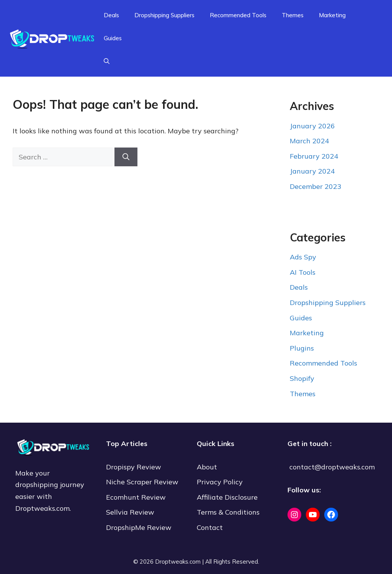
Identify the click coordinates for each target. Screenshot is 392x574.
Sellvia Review (131, 512)
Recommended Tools (238, 15)
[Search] (126, 157)
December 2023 (316, 186)
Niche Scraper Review (143, 482)
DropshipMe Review (139, 527)
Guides (113, 38)
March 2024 (310, 141)
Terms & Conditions (228, 512)
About (207, 467)
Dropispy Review (134, 467)
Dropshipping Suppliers (164, 15)
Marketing (332, 15)
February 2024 (314, 156)
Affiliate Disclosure (227, 497)
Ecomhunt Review (136, 497)
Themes (293, 15)
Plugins (302, 348)
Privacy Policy (220, 482)
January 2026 (312, 126)
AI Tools (303, 272)
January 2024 (312, 171)
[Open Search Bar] (107, 61)
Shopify (302, 378)
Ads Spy (303, 257)
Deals (111, 15)
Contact (210, 527)
